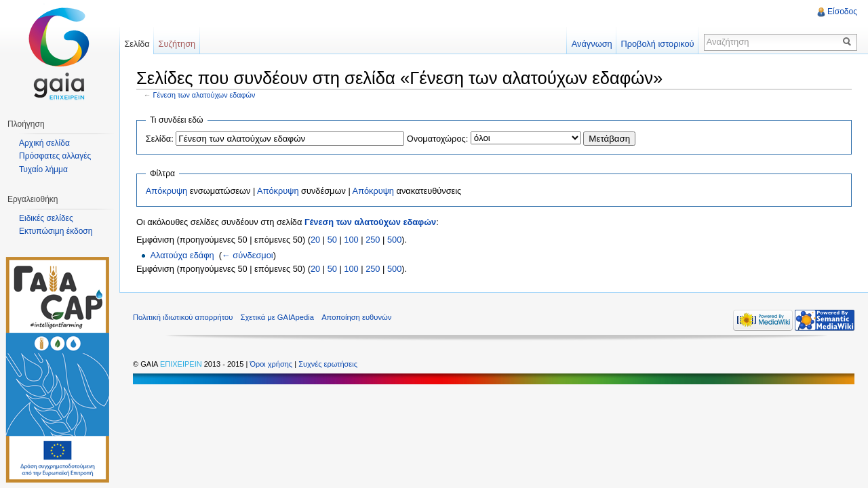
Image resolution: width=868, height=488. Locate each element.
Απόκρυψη (166, 191)
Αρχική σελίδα (44, 143)
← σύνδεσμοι (248, 255)
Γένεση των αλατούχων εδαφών (204, 95)
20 (315, 240)
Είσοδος (842, 12)
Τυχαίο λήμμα (43, 169)
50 (332, 240)
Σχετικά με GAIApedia (277, 317)
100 (351, 240)
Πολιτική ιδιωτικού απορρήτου (183, 317)
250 (373, 240)
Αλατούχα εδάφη (182, 255)
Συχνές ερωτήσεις (328, 364)
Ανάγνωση (592, 44)
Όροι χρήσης (272, 364)
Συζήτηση (177, 44)
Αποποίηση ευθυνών (356, 317)
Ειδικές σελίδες (46, 218)
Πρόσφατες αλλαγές (55, 156)
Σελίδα (137, 44)
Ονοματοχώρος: (437, 139)
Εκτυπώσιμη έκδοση (56, 231)
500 (394, 240)
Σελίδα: (160, 139)
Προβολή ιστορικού (657, 44)
